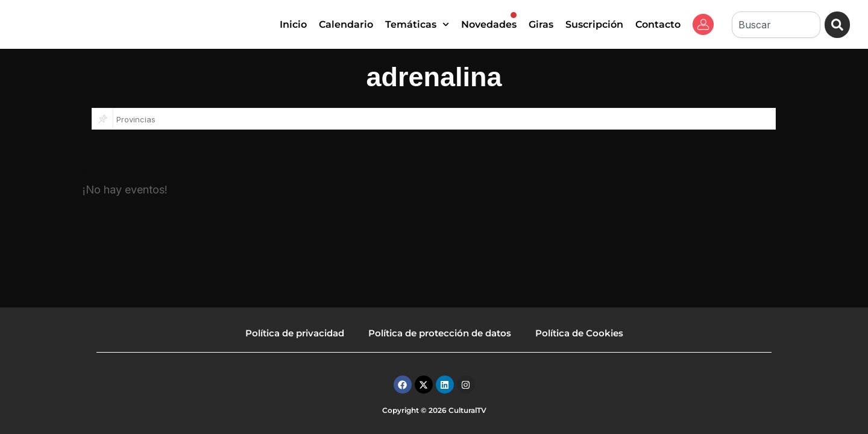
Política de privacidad (295, 333)
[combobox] (775, 25)
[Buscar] (837, 25)
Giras (541, 24)
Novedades (489, 21)
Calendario (346, 24)
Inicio (293, 24)
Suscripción (594, 24)
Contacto (658, 24)
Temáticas (417, 24)
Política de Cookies (579, 333)
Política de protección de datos (440, 333)
